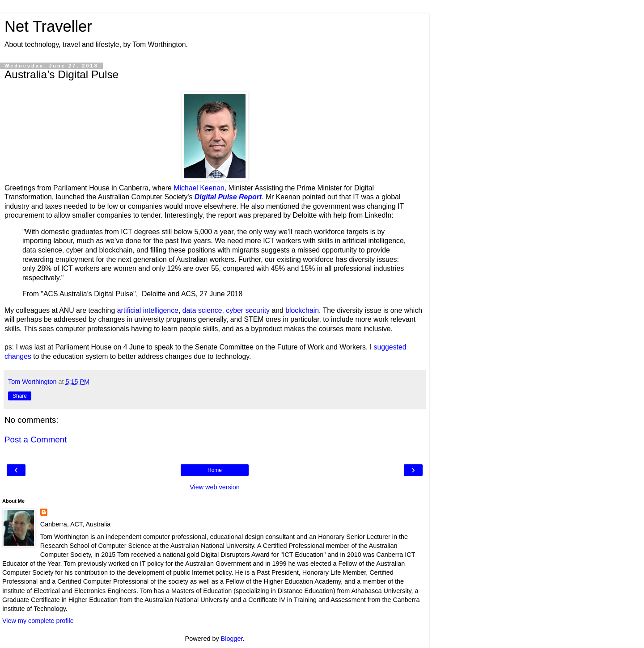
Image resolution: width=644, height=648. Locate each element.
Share (20, 396)
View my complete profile (38, 621)
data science (202, 310)
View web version (215, 487)
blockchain (302, 310)
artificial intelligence (148, 310)
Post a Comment (36, 440)
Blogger (232, 639)
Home (215, 470)
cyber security (248, 310)
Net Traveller (48, 26)
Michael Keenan (199, 188)
